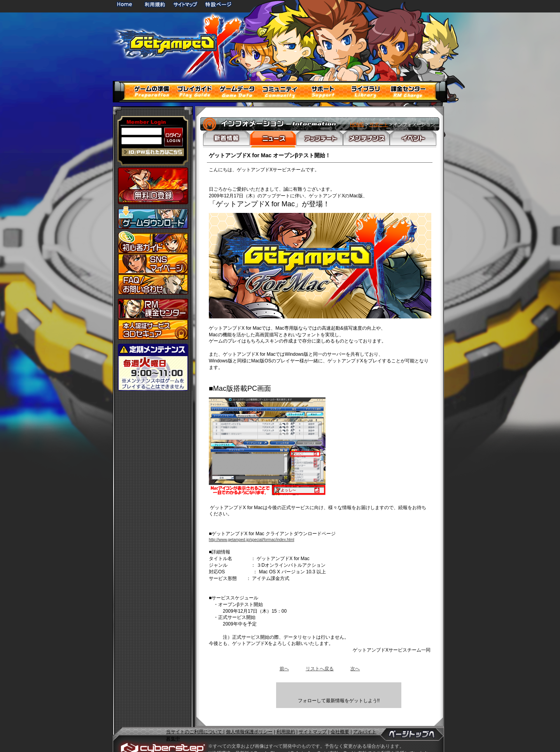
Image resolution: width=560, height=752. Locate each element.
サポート (379, 125)
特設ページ (219, 4)
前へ (284, 669)
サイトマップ (185, 4)
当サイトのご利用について (195, 721)
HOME (126, 4)
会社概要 (340, 721)
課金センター (153, 309)
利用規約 (156, 4)
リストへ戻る (320, 669)
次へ (355, 669)
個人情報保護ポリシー (249, 721)
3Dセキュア (153, 329)
